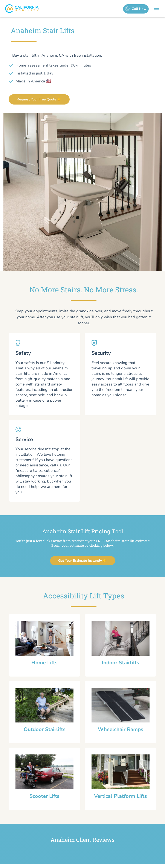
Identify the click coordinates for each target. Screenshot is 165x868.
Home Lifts (44, 663)
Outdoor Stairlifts (45, 729)
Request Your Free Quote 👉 (39, 99)
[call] (136, 9)
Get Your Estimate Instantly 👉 (83, 561)
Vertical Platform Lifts (121, 796)
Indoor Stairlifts (121, 663)
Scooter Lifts (44, 796)
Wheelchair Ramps (121, 729)
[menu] (156, 9)
